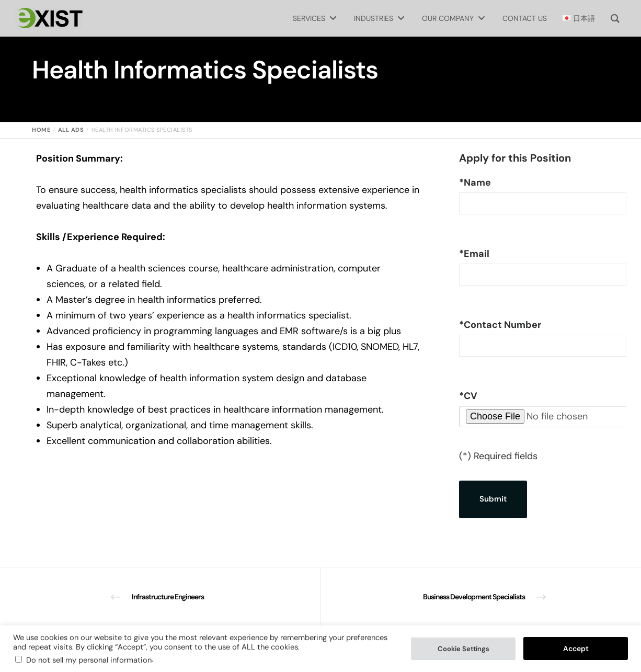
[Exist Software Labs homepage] (49, 18)
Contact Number (500, 325)
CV (468, 396)
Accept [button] (576, 648)
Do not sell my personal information (89, 660)
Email (474, 254)
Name (475, 183)
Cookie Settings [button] (463, 649)
